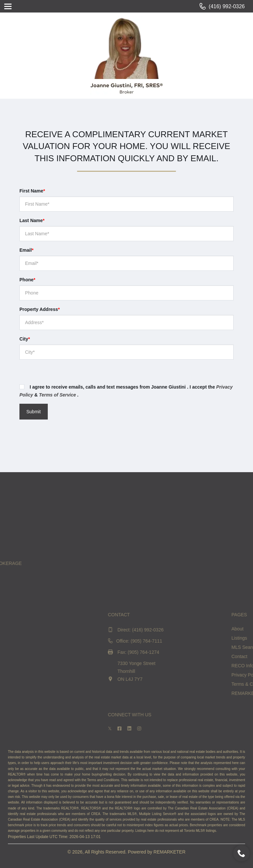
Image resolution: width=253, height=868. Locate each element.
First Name (32, 191)
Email (27, 250)
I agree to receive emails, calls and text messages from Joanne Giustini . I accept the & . (126, 391)
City (25, 339)
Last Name (32, 220)
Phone (27, 280)
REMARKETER (169, 852)
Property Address (40, 309)
